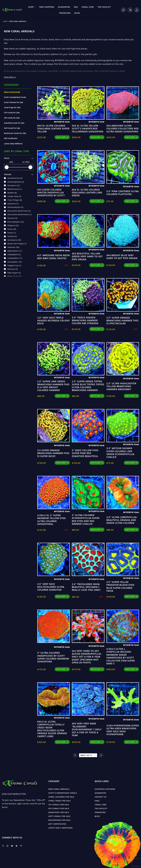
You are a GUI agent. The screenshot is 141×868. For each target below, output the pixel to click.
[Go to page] (88, 755)
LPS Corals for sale (59, 805)
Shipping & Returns (105, 789)
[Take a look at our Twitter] (17, 846)
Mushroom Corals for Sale (15, 133)
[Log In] (137, 10)
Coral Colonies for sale (61, 797)
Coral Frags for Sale (12, 107)
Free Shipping (47, 7)
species (19, 174)
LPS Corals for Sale (12, 113)
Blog (77, 13)
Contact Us (101, 797)
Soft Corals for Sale (12, 128)
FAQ (76, 7)
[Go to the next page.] (101, 755)
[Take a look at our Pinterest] (21, 846)
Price (19, 158)
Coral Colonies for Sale (14, 102)
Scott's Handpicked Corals (15, 97)
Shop (32, 7)
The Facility (104, 7)
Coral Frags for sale (59, 801)
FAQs (97, 801)
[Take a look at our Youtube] (12, 846)
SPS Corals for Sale (12, 118)
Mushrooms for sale (59, 820)
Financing (65, 13)
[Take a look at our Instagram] (8, 846)
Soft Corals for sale (59, 816)
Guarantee (64, 7)
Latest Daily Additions (13, 144)
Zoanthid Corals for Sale (14, 123)
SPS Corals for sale (59, 808)
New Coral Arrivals (12, 92)
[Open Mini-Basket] (130, 10)
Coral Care (88, 7)
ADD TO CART (62, 137)
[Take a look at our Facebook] (3, 846)
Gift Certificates (11, 138)
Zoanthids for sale (59, 812)
